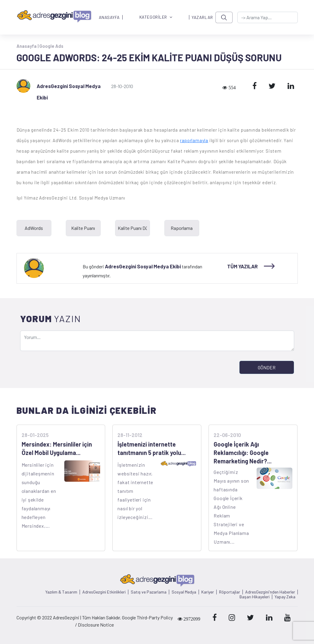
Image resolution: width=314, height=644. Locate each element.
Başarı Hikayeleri (255, 597)
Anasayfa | (28, 46)
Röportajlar (230, 592)
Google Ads (51, 46)
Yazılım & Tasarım (61, 592)
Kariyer (208, 592)
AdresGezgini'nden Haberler (270, 592)
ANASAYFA (109, 17)
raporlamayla (194, 140)
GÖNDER (267, 367)
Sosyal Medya (184, 592)
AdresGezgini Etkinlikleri (104, 592)
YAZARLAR (202, 17)
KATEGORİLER (156, 17)
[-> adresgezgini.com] (268, 17)
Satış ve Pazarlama (149, 592)
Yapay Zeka (285, 597)
